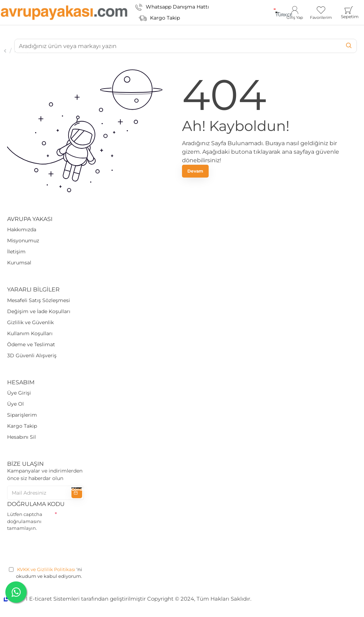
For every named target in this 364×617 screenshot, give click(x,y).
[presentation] (61, 548)
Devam (195, 171)
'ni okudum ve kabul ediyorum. (45, 573)
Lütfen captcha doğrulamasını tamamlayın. (25, 521)
